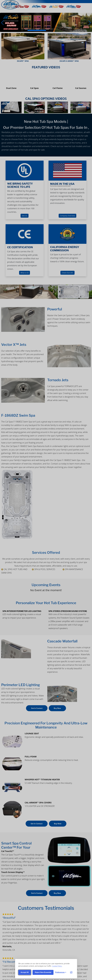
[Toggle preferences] (61, 972)
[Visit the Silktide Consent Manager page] (71, 972)
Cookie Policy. (57, 966)
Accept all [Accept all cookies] (25, 972)
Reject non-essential (43, 972)
